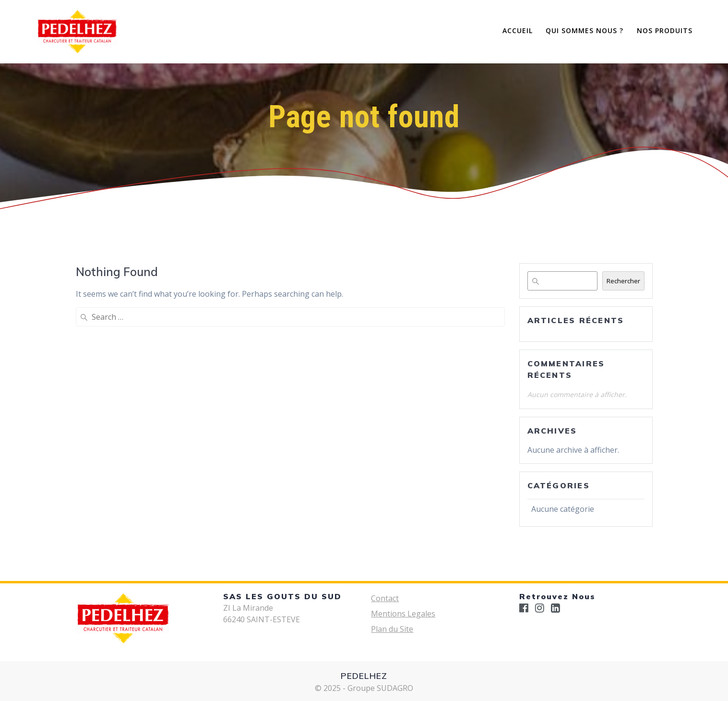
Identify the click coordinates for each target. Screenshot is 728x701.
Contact (385, 598)
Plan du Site (392, 629)
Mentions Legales (403, 614)
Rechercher (623, 281)
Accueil (518, 30)
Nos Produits (665, 30)
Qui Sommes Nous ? (585, 30)
